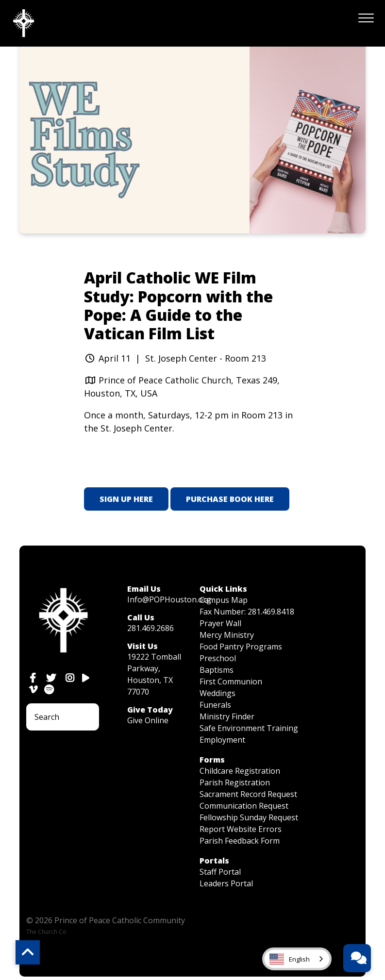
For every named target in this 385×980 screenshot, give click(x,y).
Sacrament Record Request (248, 794)
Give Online (148, 720)
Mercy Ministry (227, 635)
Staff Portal (220, 872)
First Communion (231, 681)
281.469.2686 (151, 628)
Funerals (215, 705)
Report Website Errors (241, 829)
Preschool (218, 658)
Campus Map (224, 600)
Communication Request (244, 806)
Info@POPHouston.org (169, 599)
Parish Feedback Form (240, 841)
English (290, 959)
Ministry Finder (227, 716)
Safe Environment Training (249, 728)
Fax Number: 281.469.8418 (247, 612)
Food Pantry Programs (241, 647)
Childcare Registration (240, 771)
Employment (222, 740)
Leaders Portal (226, 883)
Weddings (218, 693)
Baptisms (217, 670)
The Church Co (46, 932)
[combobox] (297, 959)
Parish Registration (235, 782)
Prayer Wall (220, 623)
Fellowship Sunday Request (249, 817)
